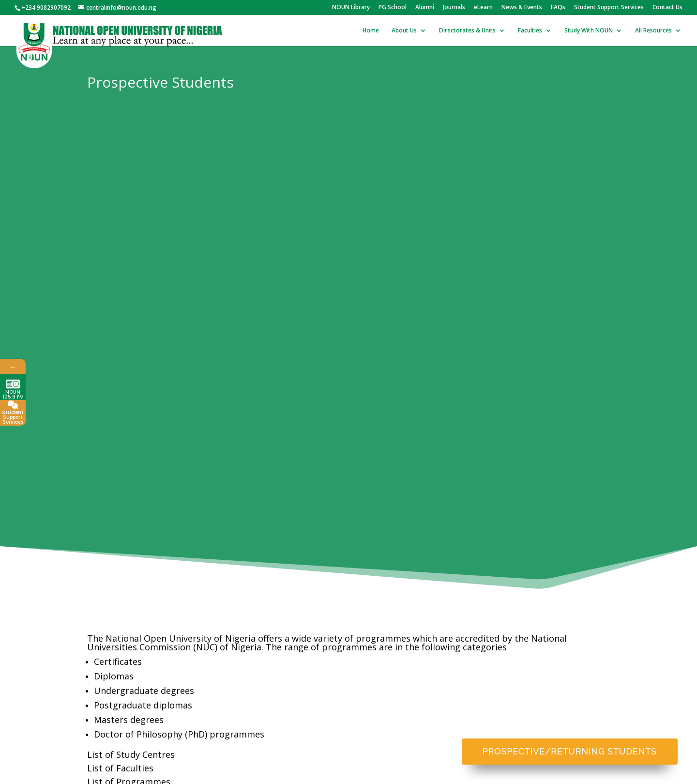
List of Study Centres (131, 754)
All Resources (653, 31)
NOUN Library (351, 8)
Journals (454, 8)
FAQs (558, 8)
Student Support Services (609, 8)
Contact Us (667, 8)
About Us (404, 31)
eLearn (483, 8)
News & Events (522, 8)
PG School (393, 8)
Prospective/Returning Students (570, 751)
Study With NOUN (589, 31)
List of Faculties (120, 768)
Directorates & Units (467, 31)
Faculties (530, 31)
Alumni (425, 8)
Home (371, 31)
